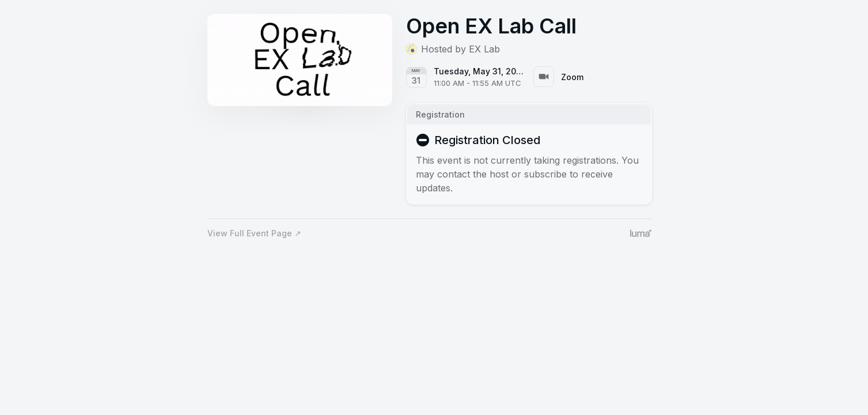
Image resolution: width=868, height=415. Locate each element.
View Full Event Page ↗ (254, 233)
